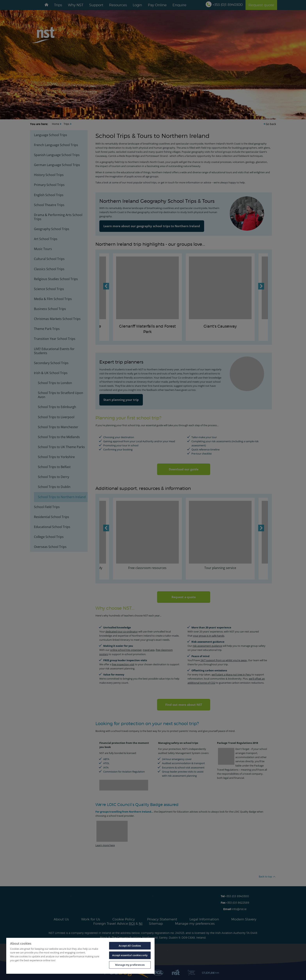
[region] (80, 956)
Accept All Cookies (130, 946)
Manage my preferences (130, 965)
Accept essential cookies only (130, 955)
